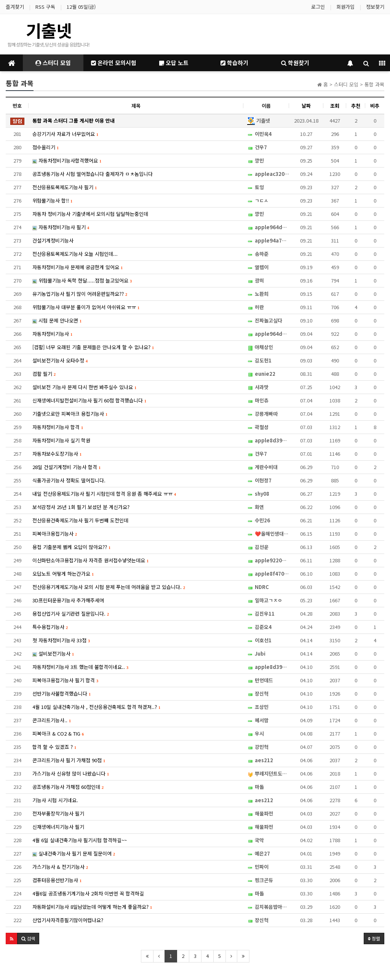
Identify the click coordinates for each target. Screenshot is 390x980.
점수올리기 (46, 147)
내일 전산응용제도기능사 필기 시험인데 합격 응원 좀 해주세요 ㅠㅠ (104, 494)
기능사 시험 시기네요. (55, 800)
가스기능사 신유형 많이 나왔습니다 (71, 773)
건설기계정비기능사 (53, 240)
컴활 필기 (44, 374)
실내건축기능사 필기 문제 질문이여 (74, 853)
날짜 (306, 106)
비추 (375, 106)
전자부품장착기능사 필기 (58, 813)
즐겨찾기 (15, 7)
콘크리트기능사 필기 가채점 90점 (69, 760)
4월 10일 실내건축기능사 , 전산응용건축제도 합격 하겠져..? (96, 707)
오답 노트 (174, 63)
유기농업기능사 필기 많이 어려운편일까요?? (80, 294)
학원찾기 (295, 63)
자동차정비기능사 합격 (58, 427)
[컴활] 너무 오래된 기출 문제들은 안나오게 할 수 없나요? (93, 347)
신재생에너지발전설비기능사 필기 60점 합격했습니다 (89, 400)
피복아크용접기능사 (55, 534)
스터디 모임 (53, 63)
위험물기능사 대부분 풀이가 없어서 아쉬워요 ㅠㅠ (86, 307)
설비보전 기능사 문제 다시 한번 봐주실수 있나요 (84, 387)
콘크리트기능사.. (52, 720)
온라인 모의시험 (114, 63)
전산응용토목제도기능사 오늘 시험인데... (75, 254)
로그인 (318, 7)
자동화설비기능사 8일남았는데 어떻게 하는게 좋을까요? (92, 907)
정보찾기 (375, 7)
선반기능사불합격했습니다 (62, 694)
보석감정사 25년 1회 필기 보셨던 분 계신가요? (81, 507)
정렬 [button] (374, 938)
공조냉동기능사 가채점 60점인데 (68, 787)
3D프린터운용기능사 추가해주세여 (68, 600)
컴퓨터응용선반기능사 (57, 880)
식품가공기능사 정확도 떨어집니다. (69, 480)
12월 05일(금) (81, 7)
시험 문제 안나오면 (57, 320)
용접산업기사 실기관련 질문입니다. (71, 614)
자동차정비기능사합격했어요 (67, 160)
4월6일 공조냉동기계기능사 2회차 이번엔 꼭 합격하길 (88, 893)
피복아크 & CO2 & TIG (58, 733)
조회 (335, 106)
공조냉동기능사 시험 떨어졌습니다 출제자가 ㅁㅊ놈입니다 (93, 174)
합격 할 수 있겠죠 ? (54, 747)
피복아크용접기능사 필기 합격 (65, 680)
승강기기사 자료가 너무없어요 (65, 134)
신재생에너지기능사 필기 (58, 827)
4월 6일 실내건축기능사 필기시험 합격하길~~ (80, 840)
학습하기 (234, 63)
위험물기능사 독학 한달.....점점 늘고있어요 (82, 280)
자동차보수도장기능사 (57, 454)
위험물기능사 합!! (52, 200)
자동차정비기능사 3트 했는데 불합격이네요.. (80, 667)
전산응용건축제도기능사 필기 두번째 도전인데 (80, 520)
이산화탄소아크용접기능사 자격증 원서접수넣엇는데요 (90, 560)
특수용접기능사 (50, 627)
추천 (356, 106)
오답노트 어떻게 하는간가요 (63, 574)
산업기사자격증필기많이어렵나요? (68, 920)
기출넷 (49, 30)
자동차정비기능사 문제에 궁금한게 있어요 (78, 267)
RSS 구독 (45, 7)
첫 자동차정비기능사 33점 (61, 640)
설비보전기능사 (53, 654)
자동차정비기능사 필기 (61, 227)
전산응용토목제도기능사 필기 (65, 187)
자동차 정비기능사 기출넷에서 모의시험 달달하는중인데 (90, 214)
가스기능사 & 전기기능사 (60, 867)
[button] (12, 939)
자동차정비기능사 (52, 334)
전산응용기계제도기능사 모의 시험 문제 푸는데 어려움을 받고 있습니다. (109, 587)
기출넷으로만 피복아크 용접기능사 (70, 414)
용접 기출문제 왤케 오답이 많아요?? (71, 547)
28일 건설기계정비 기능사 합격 (66, 467)
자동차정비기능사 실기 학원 (61, 440)
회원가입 (345, 7)
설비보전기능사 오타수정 (60, 360)
